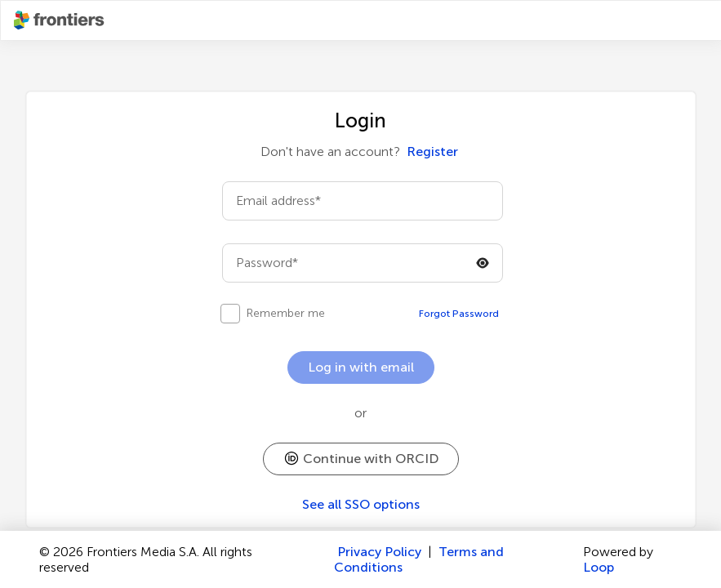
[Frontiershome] (60, 20)
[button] (361, 459)
